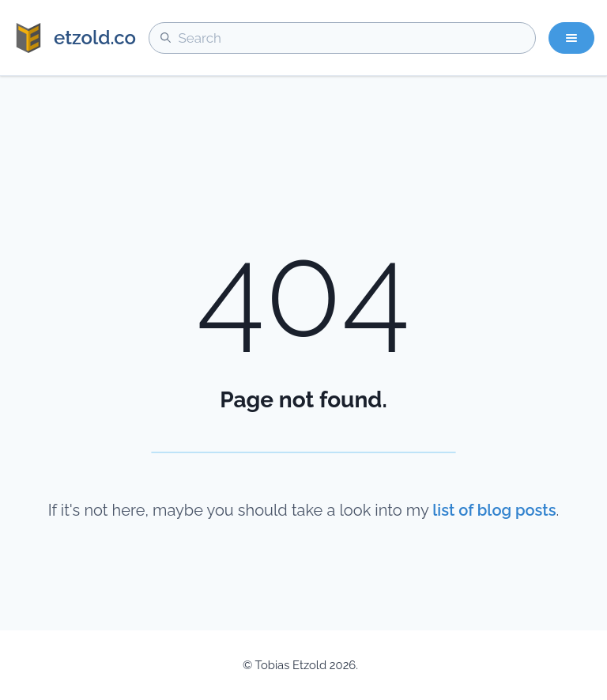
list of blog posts (494, 510)
